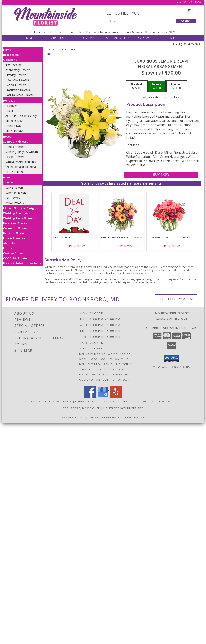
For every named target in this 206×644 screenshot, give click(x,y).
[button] (172, 359)
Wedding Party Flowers (18, 218)
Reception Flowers (15, 223)
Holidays (9, 101)
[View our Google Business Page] (103, 397)
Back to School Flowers (20, 95)
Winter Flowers (15, 203)
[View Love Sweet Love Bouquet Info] (169, 214)
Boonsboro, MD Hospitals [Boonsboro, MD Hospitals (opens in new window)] (95, 402)
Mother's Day (14, 121)
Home (7, 50)
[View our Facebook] (90, 397)
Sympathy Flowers (16, 141)
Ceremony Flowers (15, 228)
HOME (29, 38)
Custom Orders (13, 253)
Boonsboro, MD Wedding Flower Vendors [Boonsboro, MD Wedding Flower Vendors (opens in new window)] (150, 402)
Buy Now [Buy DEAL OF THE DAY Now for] (77, 246)
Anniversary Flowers (18, 70)
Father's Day (13, 126)
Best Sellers (11, 55)
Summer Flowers (16, 193)
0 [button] (190, 10)
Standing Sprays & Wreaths (22, 152)
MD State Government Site (123, 408)
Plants (7, 177)
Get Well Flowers (16, 85)
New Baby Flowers (17, 80)
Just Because (13, 65)
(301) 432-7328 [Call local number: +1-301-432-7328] (177, 318)
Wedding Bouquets (16, 213)
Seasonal (9, 182)
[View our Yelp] (116, 397)
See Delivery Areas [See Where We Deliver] (176, 299)
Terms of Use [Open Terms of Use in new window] (134, 417)
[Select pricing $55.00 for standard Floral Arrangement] (136, 86)
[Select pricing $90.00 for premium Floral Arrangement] (177, 86)
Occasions (10, 60)
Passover (11, 106)
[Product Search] (142, 21)
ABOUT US (59, 38)
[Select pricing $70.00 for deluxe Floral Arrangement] (156, 86)
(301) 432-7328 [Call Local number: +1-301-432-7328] (192, 2)
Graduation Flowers (18, 90)
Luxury (8, 248)
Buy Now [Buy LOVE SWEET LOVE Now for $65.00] (172, 246)
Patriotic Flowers (14, 233)
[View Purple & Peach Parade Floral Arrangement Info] (122, 214)
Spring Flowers (14, 188)
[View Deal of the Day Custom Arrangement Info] (74, 214)
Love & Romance (14, 238)
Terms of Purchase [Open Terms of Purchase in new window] (104, 417)
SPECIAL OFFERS (118, 38)
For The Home (14, 172)
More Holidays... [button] (15, 131)
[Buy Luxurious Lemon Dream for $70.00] (161, 175)
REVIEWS (88, 38)
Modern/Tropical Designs (20, 208)
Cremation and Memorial (21, 167)
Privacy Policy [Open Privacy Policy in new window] (73, 417)
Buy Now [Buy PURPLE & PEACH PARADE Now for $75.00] (124, 246)
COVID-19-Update (15, 258)
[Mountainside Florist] (45, 17)
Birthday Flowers (16, 75)
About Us (9, 243)
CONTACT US (147, 38)
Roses (7, 137)
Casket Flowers (15, 157)
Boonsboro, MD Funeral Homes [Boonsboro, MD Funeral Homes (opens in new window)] (48, 402)
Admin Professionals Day (21, 116)
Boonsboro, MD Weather (81, 408)
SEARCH (186, 21)
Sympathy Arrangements (21, 162)
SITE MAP (177, 38)
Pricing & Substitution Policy (22, 263)
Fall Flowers (13, 198)
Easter (9, 111)
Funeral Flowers (15, 147)
